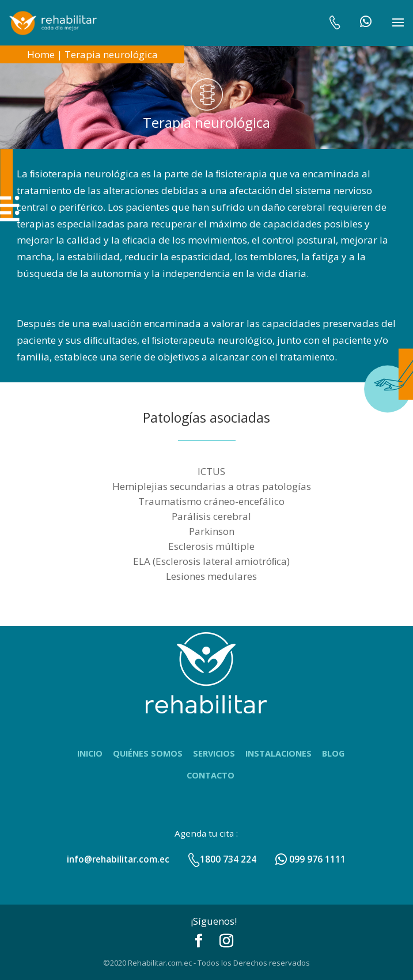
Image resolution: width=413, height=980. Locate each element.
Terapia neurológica (111, 54)
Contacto (211, 775)
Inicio (90, 753)
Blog (333, 753)
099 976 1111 (310, 859)
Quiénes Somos (148, 753)
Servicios (214, 753)
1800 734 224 (222, 859)
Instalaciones (279, 753)
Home (41, 54)
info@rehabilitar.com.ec (118, 859)
